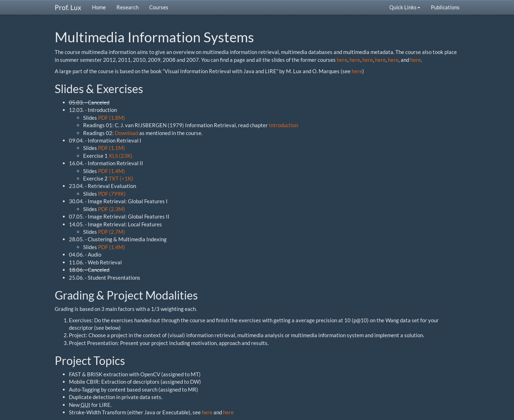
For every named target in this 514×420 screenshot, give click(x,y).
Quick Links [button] (405, 7)
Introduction (283, 125)
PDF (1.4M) (112, 171)
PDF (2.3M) (112, 209)
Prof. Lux (68, 7)
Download (126, 133)
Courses (159, 7)
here (342, 60)
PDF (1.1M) (112, 148)
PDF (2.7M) (112, 232)
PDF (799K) (112, 194)
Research (128, 7)
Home (99, 7)
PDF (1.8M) (112, 118)
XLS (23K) (121, 156)
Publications (445, 7)
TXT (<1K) (121, 178)
